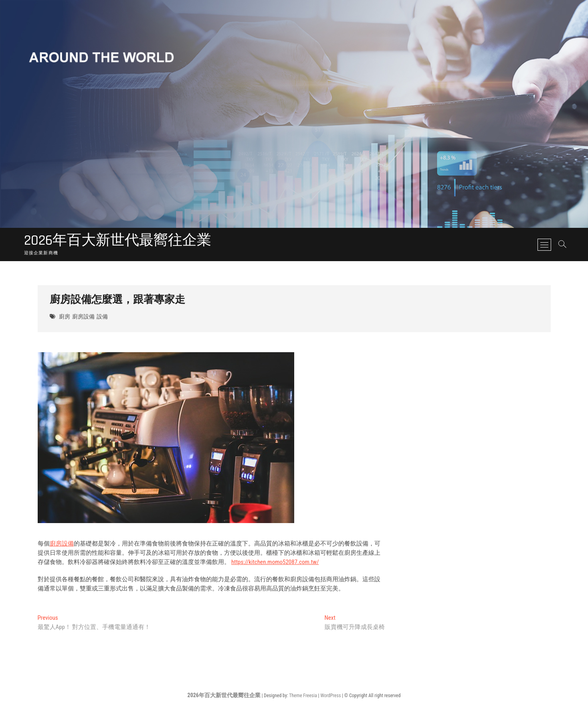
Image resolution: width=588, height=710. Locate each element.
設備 (102, 317)
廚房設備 (83, 317)
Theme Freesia (303, 696)
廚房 (65, 317)
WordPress (330, 696)
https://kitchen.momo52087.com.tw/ (275, 562)
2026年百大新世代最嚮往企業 (118, 241)
